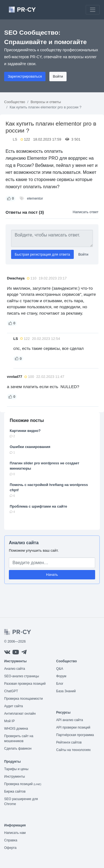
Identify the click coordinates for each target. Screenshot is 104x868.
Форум (61, 676)
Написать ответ (86, 212)
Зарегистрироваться (25, 76)
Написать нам (15, 833)
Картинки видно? (25, 431)
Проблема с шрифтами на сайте (38, 506)
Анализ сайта (24, 543)
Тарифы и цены (16, 769)
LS (15, 139)
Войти (58, 76)
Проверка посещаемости (23, 699)
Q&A (60, 669)
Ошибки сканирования (30, 447)
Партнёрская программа (75, 735)
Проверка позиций (23, 784)
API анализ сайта (70, 720)
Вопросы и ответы (46, 102)
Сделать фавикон (18, 749)
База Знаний (66, 691)
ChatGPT (11, 691)
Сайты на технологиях (73, 750)
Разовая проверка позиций (25, 684)
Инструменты (15, 777)
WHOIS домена (16, 729)
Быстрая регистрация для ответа (42, 254)
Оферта (10, 848)
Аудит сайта (13, 706)
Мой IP (9, 721)
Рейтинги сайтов (69, 742)
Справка (11, 840)
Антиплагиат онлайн (20, 714)
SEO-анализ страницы (22, 676)
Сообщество (15, 102)
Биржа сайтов (15, 791)
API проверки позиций (73, 727)
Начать (52, 575)
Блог (60, 684)
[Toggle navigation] (93, 10)
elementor (35, 198)
